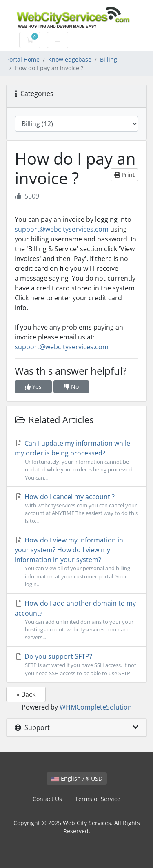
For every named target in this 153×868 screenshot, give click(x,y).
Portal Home (23, 59)
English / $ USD (77, 778)
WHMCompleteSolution (96, 707)
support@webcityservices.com (62, 229)
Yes (33, 387)
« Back (26, 694)
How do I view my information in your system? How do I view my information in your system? (76, 562)
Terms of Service (98, 799)
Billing (109, 59)
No (71, 387)
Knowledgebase (70, 59)
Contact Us (47, 799)
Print (124, 175)
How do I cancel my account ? (76, 509)
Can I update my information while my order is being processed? (76, 460)
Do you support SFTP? (76, 664)
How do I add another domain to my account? (76, 620)
